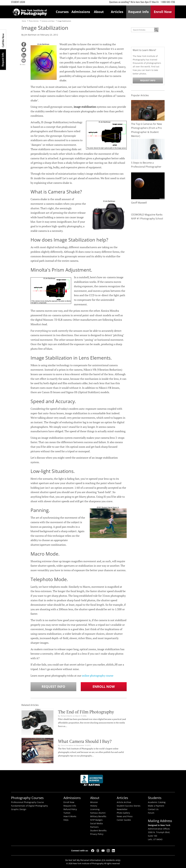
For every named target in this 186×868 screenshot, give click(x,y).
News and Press (125, 816)
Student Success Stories (129, 806)
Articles (117, 12)
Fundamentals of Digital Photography (29, 806)
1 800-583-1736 (168, 2)
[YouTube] (103, 851)
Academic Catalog (157, 802)
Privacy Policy (97, 834)
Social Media (96, 823)
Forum (151, 813)
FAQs (66, 820)
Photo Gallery (123, 813)
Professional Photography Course (27, 802)
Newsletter (122, 809)
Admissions (81, 12)
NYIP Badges (96, 820)
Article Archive (124, 802)
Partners (94, 827)
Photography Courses (27, 798)
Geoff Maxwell (139, 203)
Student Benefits (98, 831)
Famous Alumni (98, 813)
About (99, 12)
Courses (62, 12)
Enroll (163, 12)
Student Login (18, 2)
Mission (94, 802)
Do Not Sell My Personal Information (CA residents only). (93, 860)
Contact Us (153, 809)
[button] (24, 44)
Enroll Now (104, 687)
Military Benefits (98, 816)
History (94, 806)
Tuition (67, 813)
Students (155, 798)
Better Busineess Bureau (92, 781)
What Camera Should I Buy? (85, 741)
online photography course (98, 676)
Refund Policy (70, 809)
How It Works (70, 816)
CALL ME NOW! (3, 39)
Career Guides (124, 820)
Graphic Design (19, 809)
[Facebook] (93, 851)
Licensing (95, 809)
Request (138, 12)
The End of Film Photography (86, 712)
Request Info (3, 59)
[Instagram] (108, 851)
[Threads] (98, 851)
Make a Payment (156, 806)
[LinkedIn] (113, 851)
